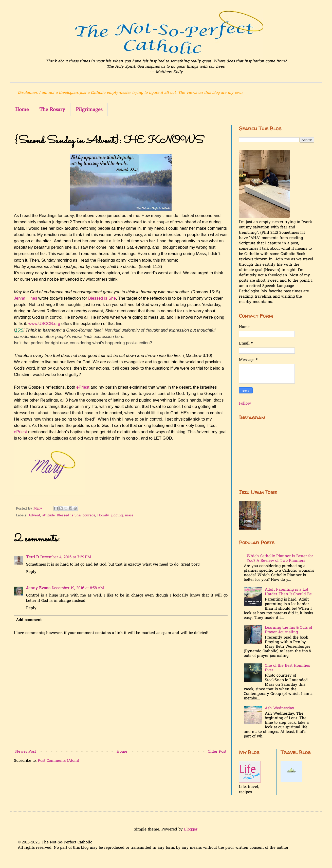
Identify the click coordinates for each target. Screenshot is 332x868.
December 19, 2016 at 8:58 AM (78, 588)
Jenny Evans (38, 588)
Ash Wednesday (280, 708)
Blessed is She (102, 298)
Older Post (217, 752)
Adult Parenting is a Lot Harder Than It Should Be (288, 592)
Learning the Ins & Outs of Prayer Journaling (289, 630)
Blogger (191, 829)
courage (89, 516)
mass (129, 516)
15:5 (19, 330)
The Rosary (52, 109)
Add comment (29, 620)
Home (22, 109)
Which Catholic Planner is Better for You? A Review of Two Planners (280, 558)
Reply (31, 572)
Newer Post (26, 752)
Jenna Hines (26, 298)
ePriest (83, 387)
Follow (245, 404)
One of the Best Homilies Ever (287, 668)
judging (117, 516)
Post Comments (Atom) (58, 761)
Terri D (32, 557)
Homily (103, 516)
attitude (49, 516)
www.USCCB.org (44, 323)
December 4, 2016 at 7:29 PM (66, 557)
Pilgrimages (89, 109)
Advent (34, 516)
